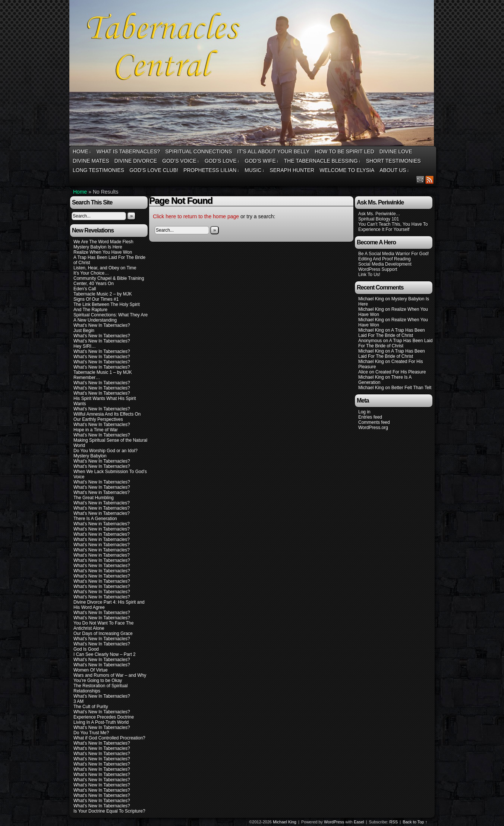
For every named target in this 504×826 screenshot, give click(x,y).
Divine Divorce (136, 161)
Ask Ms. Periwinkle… (379, 214)
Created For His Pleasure (401, 372)
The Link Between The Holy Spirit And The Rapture (107, 307)
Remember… (87, 378)
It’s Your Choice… (91, 273)
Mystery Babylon (90, 456)
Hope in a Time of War (96, 430)
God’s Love (222, 161)
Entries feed (370, 417)
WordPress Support (378, 269)
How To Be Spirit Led (344, 151)
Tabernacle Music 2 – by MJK (103, 294)
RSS (430, 180)
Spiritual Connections (199, 151)
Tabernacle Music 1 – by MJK (103, 372)
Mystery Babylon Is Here (98, 247)
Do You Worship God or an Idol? (105, 451)
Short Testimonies (393, 161)
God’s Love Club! (154, 170)
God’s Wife (262, 161)
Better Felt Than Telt (412, 388)
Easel (359, 822)
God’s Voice (181, 161)
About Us (394, 170)
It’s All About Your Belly (273, 151)
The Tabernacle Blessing (322, 161)
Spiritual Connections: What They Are (111, 315)
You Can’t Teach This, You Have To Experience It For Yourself (393, 227)
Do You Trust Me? (91, 733)
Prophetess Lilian (211, 170)
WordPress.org (373, 428)
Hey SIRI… (85, 346)
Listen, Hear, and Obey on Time (105, 268)
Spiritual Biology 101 (379, 219)
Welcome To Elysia (347, 170)
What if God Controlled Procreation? (109, 738)
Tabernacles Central (253, 74)
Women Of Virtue (91, 670)
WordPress (334, 822)
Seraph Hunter (292, 170)
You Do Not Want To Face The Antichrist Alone (103, 626)
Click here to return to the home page (196, 216)
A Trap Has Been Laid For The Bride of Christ (392, 333)
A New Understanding (95, 320)
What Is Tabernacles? (128, 151)
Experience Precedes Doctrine (104, 717)
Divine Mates (91, 161)
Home (82, 152)
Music (254, 170)
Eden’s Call (85, 289)
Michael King (285, 822)
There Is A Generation (95, 519)
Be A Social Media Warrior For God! (394, 254)
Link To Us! (369, 275)
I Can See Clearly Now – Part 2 (105, 654)
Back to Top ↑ (415, 822)
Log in (364, 412)
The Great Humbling (94, 498)
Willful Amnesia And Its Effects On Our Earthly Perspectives (107, 417)
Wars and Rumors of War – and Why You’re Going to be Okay (110, 678)
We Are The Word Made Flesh (103, 242)
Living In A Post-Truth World (101, 722)
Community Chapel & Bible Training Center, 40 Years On (109, 281)
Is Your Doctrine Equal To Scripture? (109, 811)
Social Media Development (385, 264)
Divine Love (396, 151)
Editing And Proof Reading (385, 259)
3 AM (78, 701)
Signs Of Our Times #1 (96, 299)
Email (420, 180)
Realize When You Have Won (103, 252)
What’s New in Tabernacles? (102, 492)
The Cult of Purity (91, 707)
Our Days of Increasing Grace (103, 633)
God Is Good (86, 649)
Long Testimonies (98, 170)
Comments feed (374, 422)
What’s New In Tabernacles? (102, 325)
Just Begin (84, 331)
